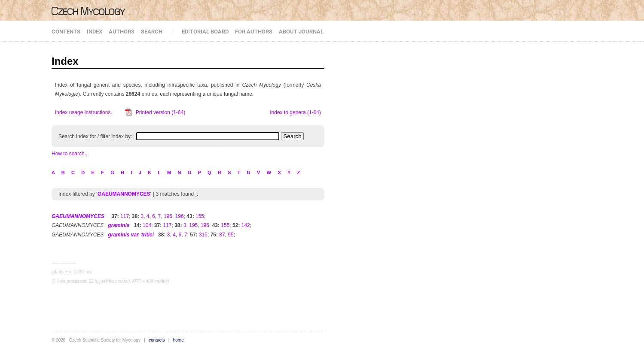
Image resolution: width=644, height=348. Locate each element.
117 (125, 216)
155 (200, 216)
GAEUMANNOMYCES (124, 194)
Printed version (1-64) (160, 112)
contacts (157, 340)
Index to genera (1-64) (295, 112)
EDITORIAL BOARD (205, 32)
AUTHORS (122, 32)
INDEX (95, 32)
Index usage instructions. (84, 112)
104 (147, 225)
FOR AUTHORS (254, 32)
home (179, 340)
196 (180, 216)
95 (230, 235)
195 (168, 216)
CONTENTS (66, 32)
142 (246, 225)
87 (222, 235)
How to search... (70, 154)
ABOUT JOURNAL (301, 32)
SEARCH (152, 32)
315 (203, 235)
